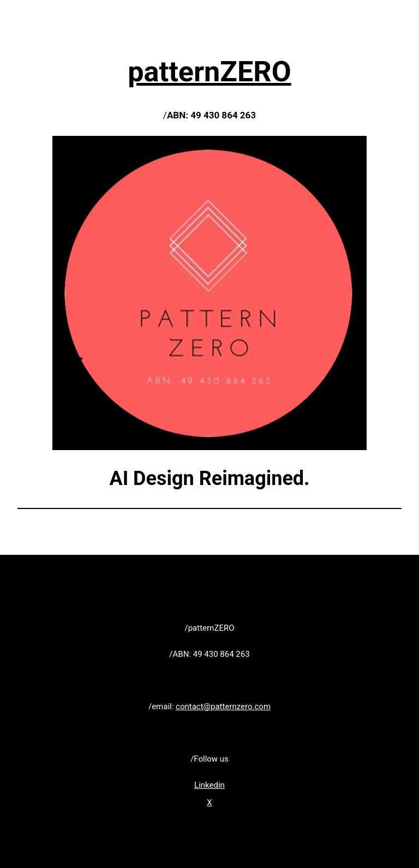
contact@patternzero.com (223, 707)
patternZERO (209, 72)
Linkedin (209, 785)
